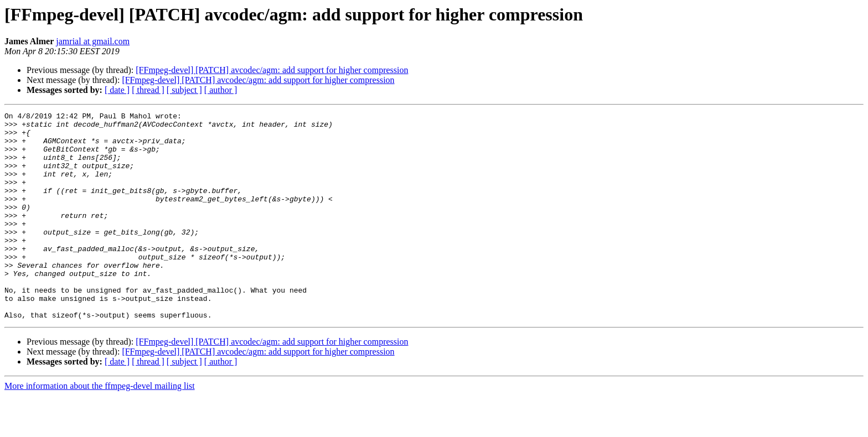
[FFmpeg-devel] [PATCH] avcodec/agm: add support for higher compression (272, 70)
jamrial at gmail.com (93, 41)
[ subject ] (184, 90)
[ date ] (117, 90)
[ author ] (221, 90)
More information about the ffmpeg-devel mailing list (100, 427)
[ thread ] (148, 90)
